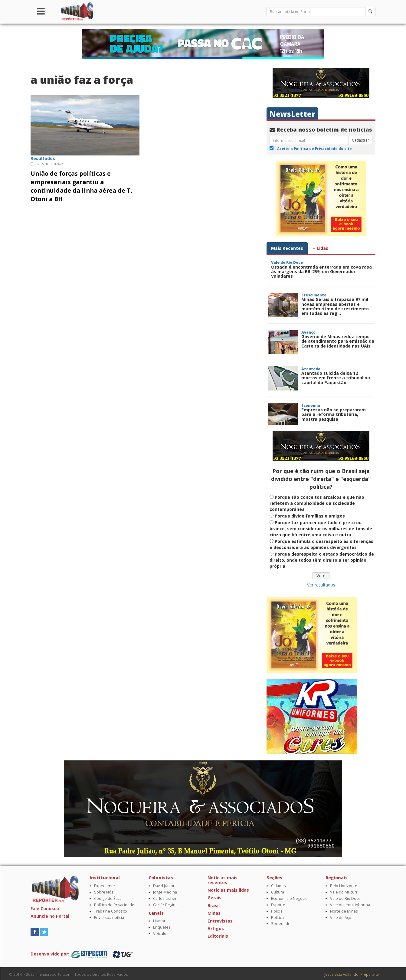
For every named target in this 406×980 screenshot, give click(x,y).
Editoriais (218, 936)
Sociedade (281, 924)
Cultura (278, 892)
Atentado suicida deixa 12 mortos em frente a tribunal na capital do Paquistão (336, 378)
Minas (214, 913)
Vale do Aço (341, 918)
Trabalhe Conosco (111, 911)
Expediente (105, 886)
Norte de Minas (344, 911)
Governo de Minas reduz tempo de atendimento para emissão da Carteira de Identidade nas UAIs (338, 341)
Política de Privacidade (114, 905)
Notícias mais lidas (228, 890)
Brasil (214, 905)
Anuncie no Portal (50, 916)
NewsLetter (292, 114)
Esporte (278, 905)
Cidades (278, 886)
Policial (277, 911)
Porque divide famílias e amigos (310, 516)
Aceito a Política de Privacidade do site (314, 149)
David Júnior (164, 886)
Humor (159, 921)
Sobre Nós (104, 892)
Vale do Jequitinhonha (350, 905)
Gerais (214, 898)
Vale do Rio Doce (345, 898)
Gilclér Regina (165, 905)
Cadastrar (360, 140)
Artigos (216, 928)
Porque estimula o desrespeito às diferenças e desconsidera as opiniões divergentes (321, 544)
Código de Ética (108, 898)
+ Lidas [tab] (321, 248)
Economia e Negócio (289, 898)
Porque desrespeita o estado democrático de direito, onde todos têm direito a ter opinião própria (322, 560)
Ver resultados (321, 585)
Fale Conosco (45, 908)
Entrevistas (220, 921)
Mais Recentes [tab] (287, 248)
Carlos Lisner (165, 898)
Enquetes (162, 927)
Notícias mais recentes (223, 880)
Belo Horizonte (344, 886)
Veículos (161, 934)
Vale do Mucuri (344, 892)
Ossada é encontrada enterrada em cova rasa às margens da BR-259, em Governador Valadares (321, 272)
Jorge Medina (165, 892)
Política (277, 918)
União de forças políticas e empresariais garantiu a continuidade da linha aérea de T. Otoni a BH (81, 186)
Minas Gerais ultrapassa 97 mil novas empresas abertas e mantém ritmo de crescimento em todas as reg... (335, 306)
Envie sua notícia (109, 918)
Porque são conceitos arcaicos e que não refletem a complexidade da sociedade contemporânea (317, 503)
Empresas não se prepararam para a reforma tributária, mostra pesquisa (334, 414)
